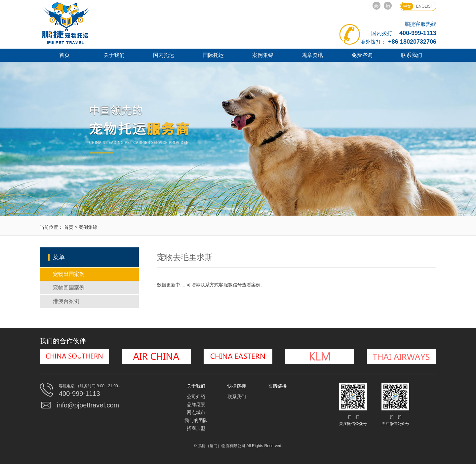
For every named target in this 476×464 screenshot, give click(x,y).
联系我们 (412, 55)
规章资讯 (312, 55)
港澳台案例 (66, 301)
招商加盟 (196, 428)
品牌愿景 (196, 404)
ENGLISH (425, 6)
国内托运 (164, 55)
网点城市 (196, 412)
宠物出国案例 (69, 274)
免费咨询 (362, 55)
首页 (64, 55)
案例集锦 (263, 55)
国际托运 (213, 55)
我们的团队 (196, 420)
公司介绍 (196, 397)
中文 (407, 6)
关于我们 (114, 55)
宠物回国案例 (69, 288)
